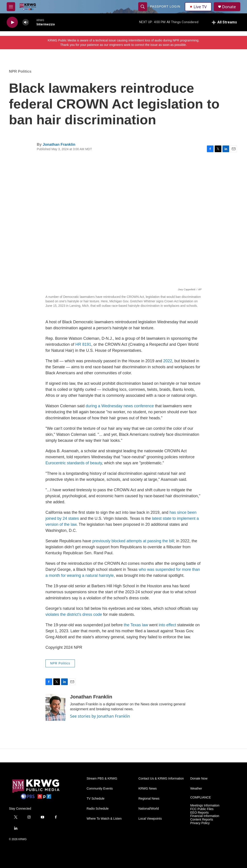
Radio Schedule (98, 809)
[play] (12, 22)
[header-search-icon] (143, 7)
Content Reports (202, 820)
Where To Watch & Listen (104, 819)
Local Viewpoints (150, 819)
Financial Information (205, 816)
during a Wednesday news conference (120, 406)
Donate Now (199, 779)
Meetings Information (205, 806)
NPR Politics (20, 71)
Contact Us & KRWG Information (161, 779)
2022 (168, 361)
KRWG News (148, 789)
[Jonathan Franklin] (56, 707)
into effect (167, 625)
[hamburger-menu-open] (11, 7)
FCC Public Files (202, 809)
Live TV (198, 7)
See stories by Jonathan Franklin (100, 716)
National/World (149, 809)
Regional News (149, 799)
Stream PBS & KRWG (102, 779)
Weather (196, 789)
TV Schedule (95, 799)
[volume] (26, 22)
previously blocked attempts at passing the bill (133, 541)
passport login (165, 6)
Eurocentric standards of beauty (74, 463)
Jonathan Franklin (59, 144)
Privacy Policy (200, 823)
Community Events (100, 789)
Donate (229, 7)
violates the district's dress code (74, 614)
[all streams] (224, 22)
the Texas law (136, 625)
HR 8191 (83, 344)
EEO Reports (199, 813)
